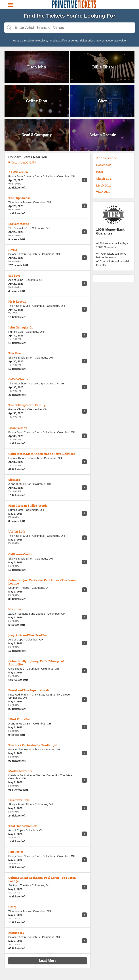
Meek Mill (104, 186)
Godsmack (103, 165)
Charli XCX (104, 179)
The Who (103, 192)
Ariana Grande (107, 158)
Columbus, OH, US (22, 163)
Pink (100, 172)
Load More (48, 961)
